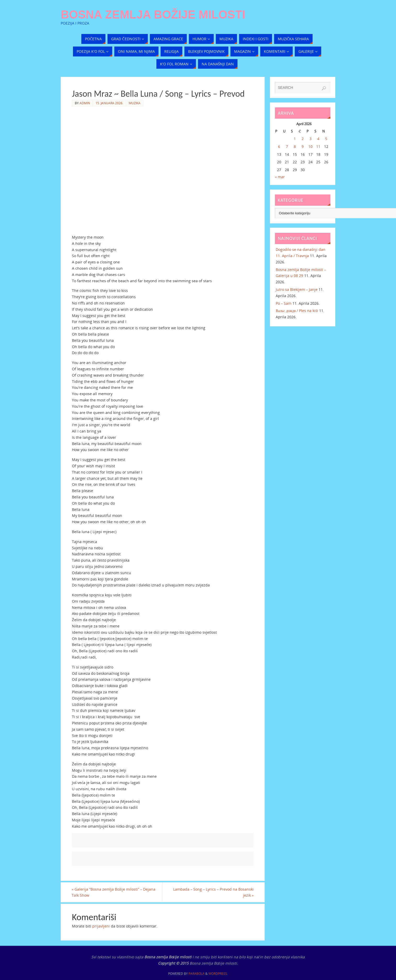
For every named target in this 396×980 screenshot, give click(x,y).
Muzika (135, 103)
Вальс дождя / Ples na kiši (297, 311)
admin (85, 103)
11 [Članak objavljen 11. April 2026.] (318, 146)
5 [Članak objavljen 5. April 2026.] (326, 139)
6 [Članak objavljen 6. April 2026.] (279, 146)
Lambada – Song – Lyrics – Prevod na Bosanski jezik (213, 892)
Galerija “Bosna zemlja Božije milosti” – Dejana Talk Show (114, 892)
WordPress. (218, 974)
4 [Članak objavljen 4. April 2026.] (318, 139)
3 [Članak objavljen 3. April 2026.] (310, 139)
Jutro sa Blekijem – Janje (297, 289)
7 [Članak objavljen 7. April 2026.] (287, 146)
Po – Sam (284, 303)
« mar (280, 177)
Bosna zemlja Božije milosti (153, 15)
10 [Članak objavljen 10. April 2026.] (310, 146)
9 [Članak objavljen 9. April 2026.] (303, 146)
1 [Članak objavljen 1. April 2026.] (295, 139)
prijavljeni (101, 926)
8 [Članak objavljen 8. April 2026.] (295, 146)
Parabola (197, 974)
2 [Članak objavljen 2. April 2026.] (303, 139)
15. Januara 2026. (109, 103)
